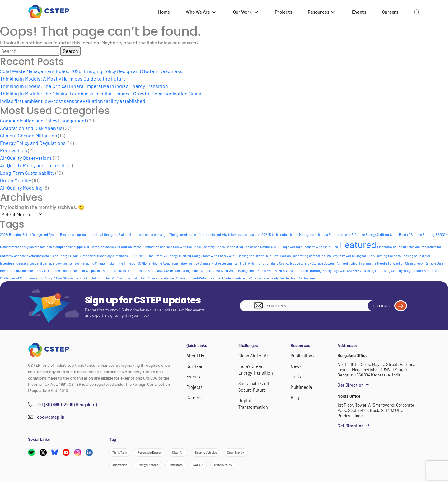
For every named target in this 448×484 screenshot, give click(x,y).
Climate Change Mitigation (29, 135)
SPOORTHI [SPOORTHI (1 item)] (274, 271)
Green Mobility (16, 180)
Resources (322, 12)
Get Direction (352, 385)
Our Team (195, 366)
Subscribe (386, 306)
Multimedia (300, 386)
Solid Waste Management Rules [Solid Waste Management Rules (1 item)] (243, 271)
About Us (195, 355)
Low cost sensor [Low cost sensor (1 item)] (67, 263)
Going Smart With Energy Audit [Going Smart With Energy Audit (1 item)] (214, 256)
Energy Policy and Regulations (33, 143)
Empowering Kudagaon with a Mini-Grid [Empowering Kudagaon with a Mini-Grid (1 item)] (310, 247)
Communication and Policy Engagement (43, 120)
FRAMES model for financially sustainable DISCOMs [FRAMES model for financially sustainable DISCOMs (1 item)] (106, 256)
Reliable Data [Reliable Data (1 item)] (434, 263)
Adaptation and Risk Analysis (31, 128)
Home (164, 12)
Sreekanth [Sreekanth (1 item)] (290, 271)
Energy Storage (154, 467)
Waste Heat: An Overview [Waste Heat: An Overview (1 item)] (298, 278)
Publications (302, 355)
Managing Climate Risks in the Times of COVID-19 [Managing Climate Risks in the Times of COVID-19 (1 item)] (115, 263)
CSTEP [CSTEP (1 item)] (276, 247)
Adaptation (122, 467)
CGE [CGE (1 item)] (87, 247)
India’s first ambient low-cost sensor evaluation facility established (73, 101)
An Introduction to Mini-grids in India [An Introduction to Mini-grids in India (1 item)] (298, 235)
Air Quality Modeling (21, 188)
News (296, 366)
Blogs (296, 396)
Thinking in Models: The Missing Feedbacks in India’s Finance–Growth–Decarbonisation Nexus (101, 93)
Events (359, 12)
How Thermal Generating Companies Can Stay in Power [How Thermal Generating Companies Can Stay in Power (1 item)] (312, 256)
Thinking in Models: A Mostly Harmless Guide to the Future (63, 78)
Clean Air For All (252, 355)
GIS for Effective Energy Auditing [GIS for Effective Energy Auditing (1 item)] (167, 256)
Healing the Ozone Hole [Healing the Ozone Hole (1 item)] (254, 256)
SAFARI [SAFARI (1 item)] (169, 271)
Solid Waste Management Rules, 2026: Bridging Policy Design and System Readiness (91, 71)
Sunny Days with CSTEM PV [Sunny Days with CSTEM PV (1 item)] (342, 271)
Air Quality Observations (26, 158)
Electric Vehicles (221, 453)
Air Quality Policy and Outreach (33, 165)
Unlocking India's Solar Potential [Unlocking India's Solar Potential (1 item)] (114, 278)
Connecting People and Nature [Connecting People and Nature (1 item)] (248, 247)
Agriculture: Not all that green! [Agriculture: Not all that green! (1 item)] (98, 235)
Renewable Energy (156, 453)
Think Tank (121, 453)
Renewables (14, 150)
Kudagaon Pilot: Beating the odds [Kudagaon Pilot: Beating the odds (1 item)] (376, 256)
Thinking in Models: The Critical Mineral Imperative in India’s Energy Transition (84, 86)
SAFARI (213, 467)
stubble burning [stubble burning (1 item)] (310, 271)
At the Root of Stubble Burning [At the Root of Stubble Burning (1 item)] (412, 235)
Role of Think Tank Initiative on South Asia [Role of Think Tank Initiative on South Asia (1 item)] (133, 271)
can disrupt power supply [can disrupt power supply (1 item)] (65, 247)
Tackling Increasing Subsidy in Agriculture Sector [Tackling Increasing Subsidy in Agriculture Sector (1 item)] (398, 271)
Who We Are (201, 12)
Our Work (246, 12)
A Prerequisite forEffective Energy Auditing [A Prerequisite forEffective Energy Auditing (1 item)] (357, 235)
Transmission (241, 467)
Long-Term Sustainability (27, 173)
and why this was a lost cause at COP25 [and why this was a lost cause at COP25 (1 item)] (243, 235)
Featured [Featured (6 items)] (358, 244)
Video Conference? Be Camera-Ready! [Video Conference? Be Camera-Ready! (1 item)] (252, 278)
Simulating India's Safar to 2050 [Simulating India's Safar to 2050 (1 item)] (198, 271)
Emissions (187, 467)
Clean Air (189, 453)
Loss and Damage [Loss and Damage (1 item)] (42, 263)
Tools (295, 376)
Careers (390, 12)
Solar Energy (256, 453)
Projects (283, 12)
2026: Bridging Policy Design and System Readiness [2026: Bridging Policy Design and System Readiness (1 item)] (38, 235)
